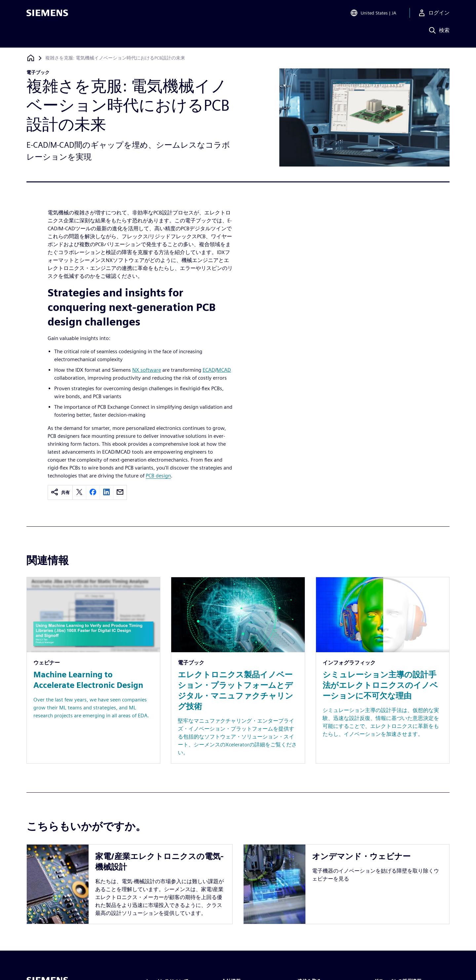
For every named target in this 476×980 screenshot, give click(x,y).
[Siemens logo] (47, 15)
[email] (120, 492)
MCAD (224, 370)
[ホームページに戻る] (31, 58)
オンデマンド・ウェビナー (361, 854)
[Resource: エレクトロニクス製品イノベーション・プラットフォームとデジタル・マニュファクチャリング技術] (238, 670)
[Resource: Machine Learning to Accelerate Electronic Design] (93, 670)
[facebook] (93, 492)
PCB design (158, 476)
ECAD (209, 370)
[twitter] (79, 492)
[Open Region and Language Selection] (373, 15)
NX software (147, 370)
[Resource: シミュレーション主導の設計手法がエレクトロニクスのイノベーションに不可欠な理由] (383, 670)
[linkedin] (106, 492)
